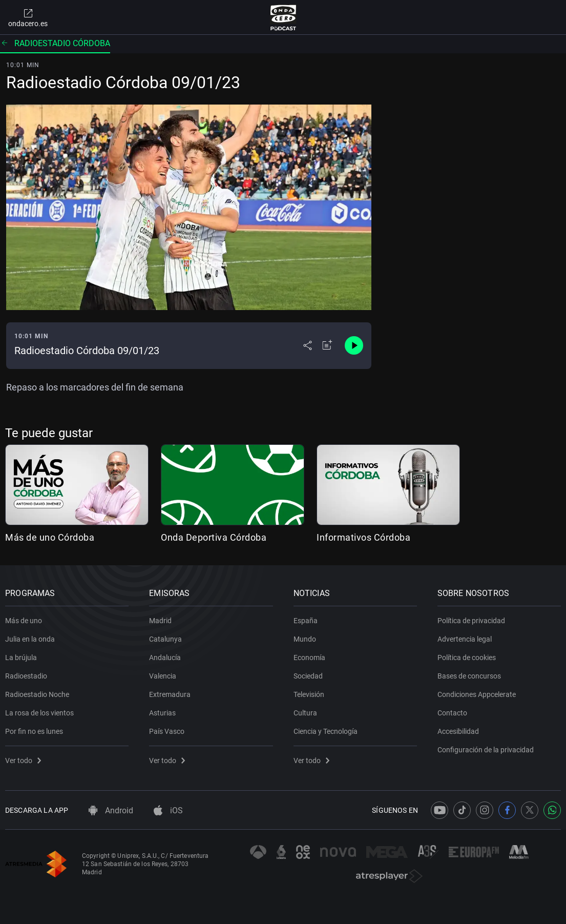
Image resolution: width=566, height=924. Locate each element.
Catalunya (165, 639)
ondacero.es (28, 17)
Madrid (160, 621)
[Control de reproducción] (354, 345)
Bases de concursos (469, 676)
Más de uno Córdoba (50, 537)
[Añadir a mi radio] (327, 345)
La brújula (21, 658)
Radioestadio (26, 676)
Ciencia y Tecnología (326, 731)
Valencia (163, 676)
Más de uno (24, 621)
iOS (168, 810)
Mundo (305, 639)
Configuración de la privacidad (486, 750)
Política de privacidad (471, 621)
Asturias (162, 713)
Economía (309, 658)
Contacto (452, 713)
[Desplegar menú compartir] (308, 345)
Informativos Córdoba (363, 537)
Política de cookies (467, 658)
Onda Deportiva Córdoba (214, 537)
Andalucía (165, 658)
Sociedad (308, 676)
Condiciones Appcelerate (477, 694)
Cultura (305, 713)
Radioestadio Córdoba (55, 43)
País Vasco (167, 731)
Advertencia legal (465, 639)
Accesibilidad (458, 731)
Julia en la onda (30, 639)
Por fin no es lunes (34, 731)
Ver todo (23, 761)
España (306, 621)
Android (111, 810)
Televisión (309, 694)
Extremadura (170, 694)
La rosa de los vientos (39, 713)
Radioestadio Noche (37, 694)
